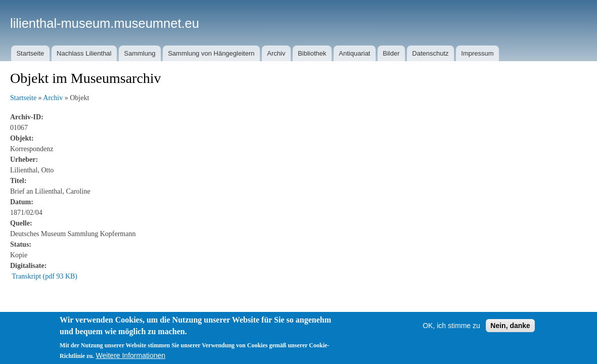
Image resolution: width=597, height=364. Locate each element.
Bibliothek (312, 53)
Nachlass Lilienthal (84, 53)
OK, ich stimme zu (451, 326)
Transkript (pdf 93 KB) (44, 276)
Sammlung (140, 53)
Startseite (30, 53)
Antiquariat (354, 53)
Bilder (391, 53)
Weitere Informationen (131, 355)
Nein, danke (510, 326)
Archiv (276, 53)
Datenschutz (430, 53)
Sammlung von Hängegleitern (211, 53)
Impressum (477, 53)
